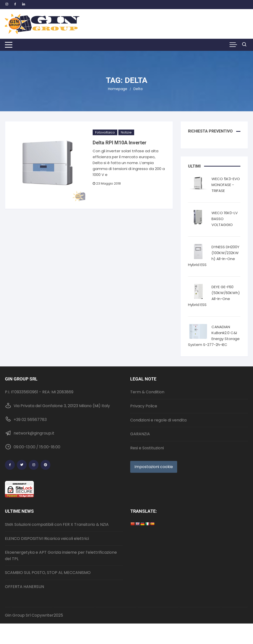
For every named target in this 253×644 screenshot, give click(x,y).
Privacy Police (144, 406)
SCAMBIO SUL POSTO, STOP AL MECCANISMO (48, 573)
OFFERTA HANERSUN (24, 587)
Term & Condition (147, 392)
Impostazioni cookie (154, 467)
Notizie (126, 132)
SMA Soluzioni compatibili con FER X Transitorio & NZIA (57, 524)
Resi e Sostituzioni (147, 448)
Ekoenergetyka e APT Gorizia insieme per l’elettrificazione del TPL (61, 556)
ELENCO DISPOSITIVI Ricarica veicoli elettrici (47, 539)
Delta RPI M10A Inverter (120, 143)
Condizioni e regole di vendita (158, 420)
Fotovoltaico (105, 132)
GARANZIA (140, 434)
